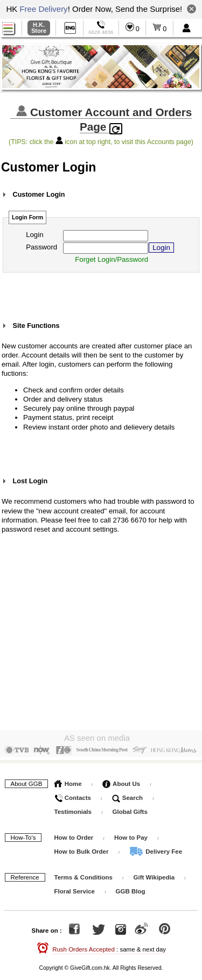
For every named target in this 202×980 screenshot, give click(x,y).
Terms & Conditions (83, 875)
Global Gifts (130, 810)
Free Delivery (43, 9)
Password (41, 247)
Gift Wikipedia (154, 875)
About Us (121, 782)
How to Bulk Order (82, 849)
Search (128, 796)
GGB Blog (131, 889)
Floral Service (75, 889)
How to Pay (132, 835)
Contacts (73, 796)
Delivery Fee (156, 849)
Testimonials (73, 810)
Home (68, 782)
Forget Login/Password (112, 259)
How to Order (74, 835)
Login (34, 235)
